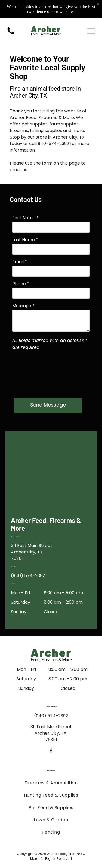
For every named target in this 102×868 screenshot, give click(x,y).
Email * (20, 262)
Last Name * (25, 240)
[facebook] (51, 752)
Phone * (21, 284)
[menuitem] (51, 783)
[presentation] (35, 373)
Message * (23, 306)
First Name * (25, 218)
